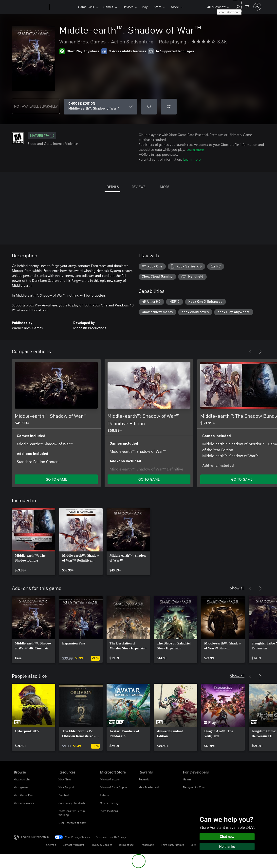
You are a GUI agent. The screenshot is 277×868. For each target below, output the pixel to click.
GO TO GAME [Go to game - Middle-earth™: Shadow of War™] (56, 479)
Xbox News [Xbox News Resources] (65, 779)
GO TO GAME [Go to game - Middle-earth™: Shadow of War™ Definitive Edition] (149, 479)
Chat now (227, 837)
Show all (237, 588)
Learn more (195, 149)
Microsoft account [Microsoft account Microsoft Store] (111, 779)
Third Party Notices (173, 845)
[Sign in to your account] (257, 7)
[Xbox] (63, 7)
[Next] (260, 352)
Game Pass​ (86, 7)
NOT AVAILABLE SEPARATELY (36, 106)
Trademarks (147, 845)
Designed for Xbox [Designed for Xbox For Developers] (194, 787)
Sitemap (51, 845)
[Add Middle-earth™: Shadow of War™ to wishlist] (149, 107)
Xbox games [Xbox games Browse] (21, 787)
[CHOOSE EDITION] (101, 107)
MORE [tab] (165, 187)
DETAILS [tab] (113, 187)
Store (158, 7)
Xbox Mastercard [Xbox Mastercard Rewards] (149, 787)
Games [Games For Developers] (187, 779)
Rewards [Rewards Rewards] (144, 779)
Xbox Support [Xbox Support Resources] (66, 787)
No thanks (227, 847)
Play (145, 7)
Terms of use (126, 845)
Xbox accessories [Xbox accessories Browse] (24, 803)
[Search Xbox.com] (237, 6)
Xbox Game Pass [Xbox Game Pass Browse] (24, 795)
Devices (128, 7)
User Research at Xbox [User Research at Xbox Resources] (72, 823)
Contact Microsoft (73, 845)
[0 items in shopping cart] (247, 6)
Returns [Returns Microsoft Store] (105, 795)
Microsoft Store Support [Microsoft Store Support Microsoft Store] (114, 787)
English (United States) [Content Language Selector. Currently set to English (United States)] (35, 837)
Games (108, 7)
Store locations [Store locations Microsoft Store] (109, 811)
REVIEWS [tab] (138, 187)
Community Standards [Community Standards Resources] (72, 803)
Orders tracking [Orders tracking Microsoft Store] (109, 803)
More (175, 7)
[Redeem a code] (169, 107)
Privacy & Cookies (102, 845)
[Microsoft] (31, 7)
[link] (34, 542)
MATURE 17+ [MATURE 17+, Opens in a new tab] (42, 136)
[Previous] (250, 352)
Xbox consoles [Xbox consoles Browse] (22, 779)
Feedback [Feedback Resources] (64, 795)
